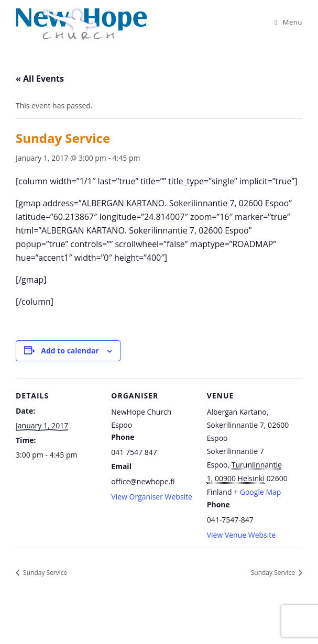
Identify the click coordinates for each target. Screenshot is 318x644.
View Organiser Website (152, 497)
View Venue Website (242, 535)
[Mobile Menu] (288, 22)
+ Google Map (257, 492)
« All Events (40, 79)
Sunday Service (44, 573)
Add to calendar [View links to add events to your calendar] (70, 351)
